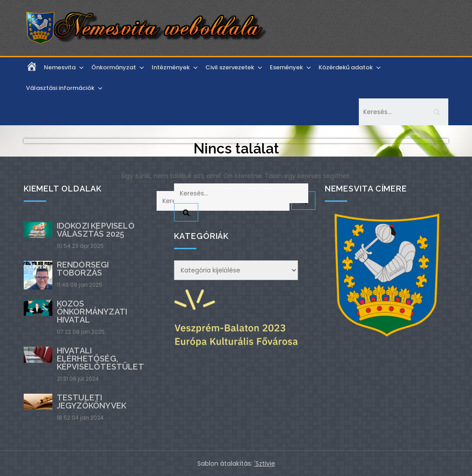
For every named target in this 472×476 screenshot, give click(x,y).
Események (291, 67)
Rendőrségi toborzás (83, 269)
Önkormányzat (118, 67)
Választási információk (65, 88)
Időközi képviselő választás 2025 (96, 230)
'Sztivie (265, 463)
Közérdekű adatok (350, 67)
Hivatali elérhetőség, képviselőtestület (100, 359)
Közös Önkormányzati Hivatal (92, 312)
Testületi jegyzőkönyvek (91, 402)
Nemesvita (64, 67)
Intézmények (175, 67)
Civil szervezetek (234, 67)
